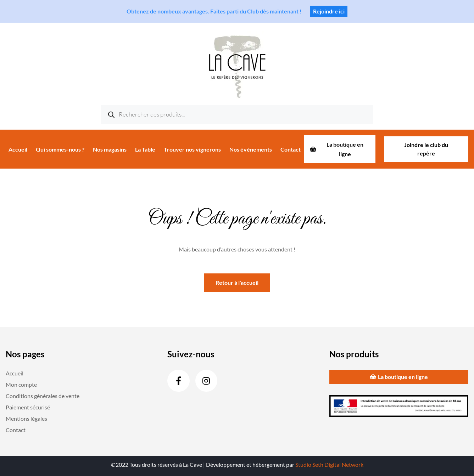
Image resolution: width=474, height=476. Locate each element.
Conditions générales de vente (43, 396)
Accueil (18, 149)
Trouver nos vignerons (192, 149)
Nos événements (251, 149)
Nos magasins (110, 149)
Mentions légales (26, 418)
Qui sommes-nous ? (60, 149)
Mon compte (21, 384)
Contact (291, 149)
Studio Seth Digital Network (329, 464)
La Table (145, 149)
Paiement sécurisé (28, 407)
